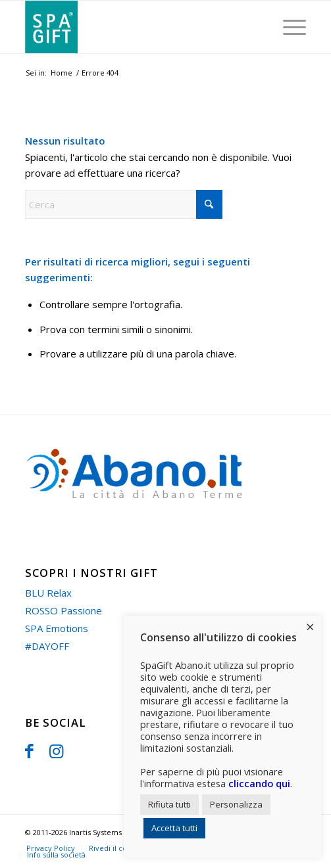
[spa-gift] (138, 27)
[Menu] (288, 27)
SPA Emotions (57, 628)
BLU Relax (48, 593)
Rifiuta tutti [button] (169, 804)
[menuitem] (288, 27)
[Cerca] (124, 204)
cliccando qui (259, 783)
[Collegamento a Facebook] (29, 750)
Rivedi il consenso (120, 848)
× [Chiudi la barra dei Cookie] (310, 626)
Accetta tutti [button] (174, 828)
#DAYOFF (47, 646)
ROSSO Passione (64, 610)
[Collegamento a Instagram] (56, 750)
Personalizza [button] (236, 804)
